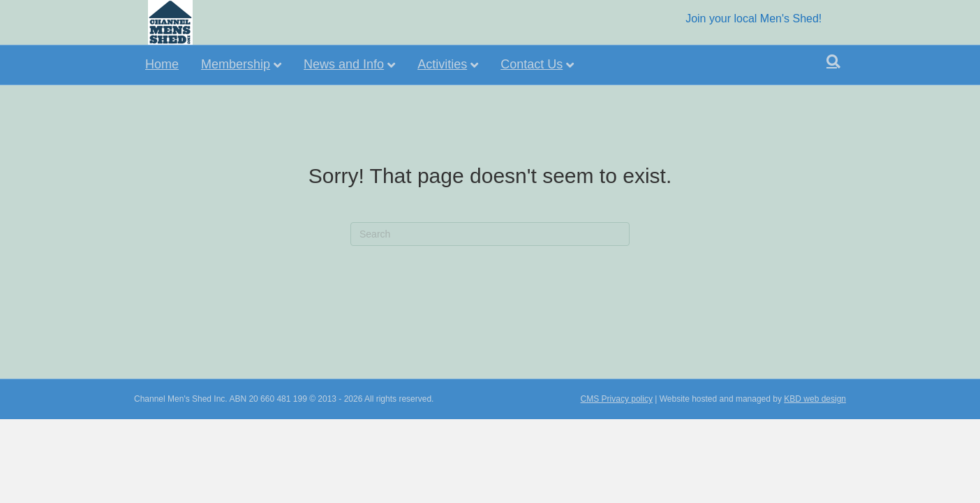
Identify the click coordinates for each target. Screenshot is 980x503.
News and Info (344, 64)
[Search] (833, 61)
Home (162, 64)
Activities (442, 64)
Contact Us (532, 64)
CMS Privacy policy (617, 421)
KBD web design (815, 421)
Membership (236, 64)
